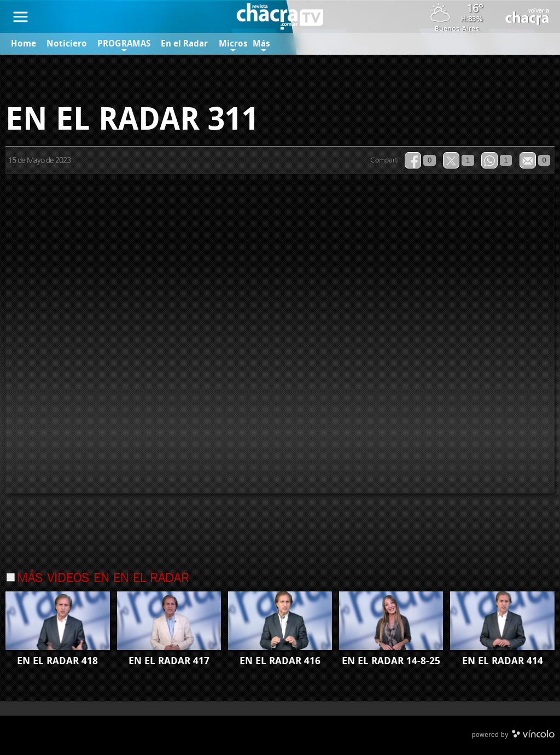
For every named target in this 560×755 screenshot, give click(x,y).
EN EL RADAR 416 (280, 661)
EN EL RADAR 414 (503, 661)
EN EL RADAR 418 (57, 661)
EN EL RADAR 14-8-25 (391, 661)
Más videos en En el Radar (103, 579)
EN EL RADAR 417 (169, 661)
